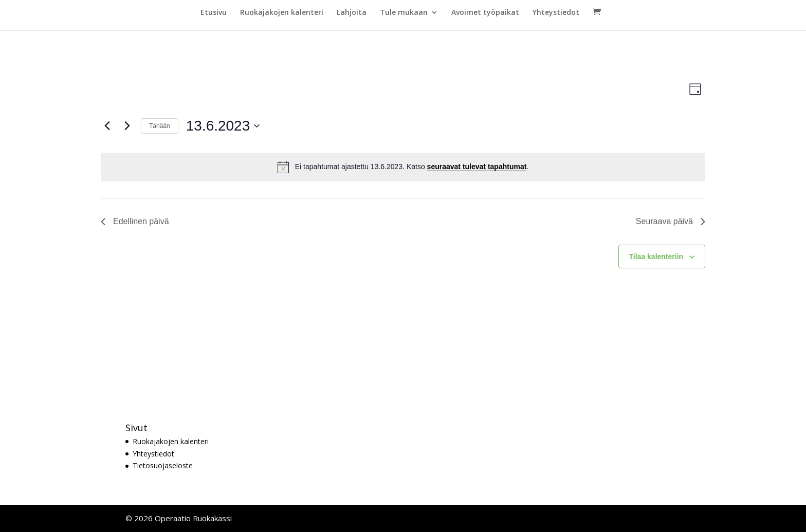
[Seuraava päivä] (127, 126)
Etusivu (214, 13)
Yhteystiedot (556, 13)
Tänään (160, 126)
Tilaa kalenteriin (656, 256)
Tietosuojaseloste (163, 465)
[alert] (403, 167)
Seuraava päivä (671, 221)
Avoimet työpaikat (485, 13)
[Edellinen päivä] (107, 126)
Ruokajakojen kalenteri (282, 13)
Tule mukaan (404, 13)
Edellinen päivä (135, 221)
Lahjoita (352, 13)
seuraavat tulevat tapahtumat (477, 167)
